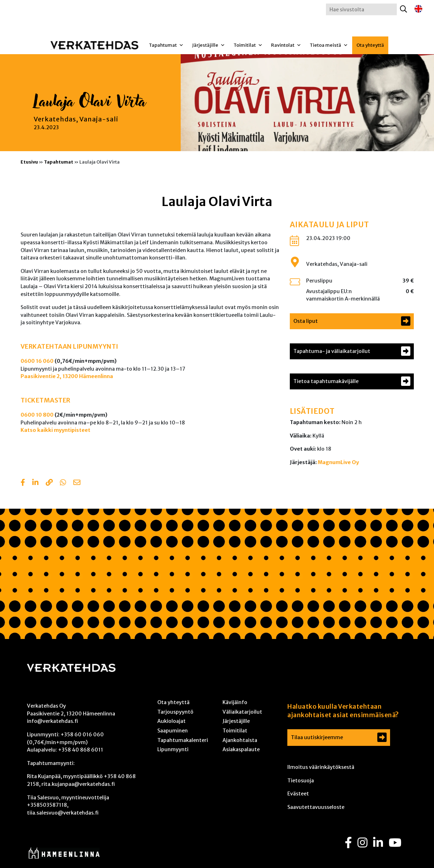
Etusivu (29, 162)
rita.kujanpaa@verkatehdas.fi (78, 784)
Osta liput (306, 321)
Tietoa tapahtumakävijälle (326, 381)
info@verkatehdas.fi (52, 721)
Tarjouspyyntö (175, 712)
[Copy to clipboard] (49, 483)
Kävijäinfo (235, 702)
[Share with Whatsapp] (63, 483)
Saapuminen (173, 731)
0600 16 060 (37, 361)
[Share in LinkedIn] (35, 483)
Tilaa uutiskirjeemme (317, 737)
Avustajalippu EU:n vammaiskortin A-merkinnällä (343, 295)
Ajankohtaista (240, 740)
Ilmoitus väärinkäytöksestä (321, 767)
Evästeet (298, 794)
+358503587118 (47, 805)
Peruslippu (319, 281)
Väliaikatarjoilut (242, 712)
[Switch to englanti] (418, 9)
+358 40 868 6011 (81, 750)
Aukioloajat (171, 721)
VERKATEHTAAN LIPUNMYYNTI (69, 347)
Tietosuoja (301, 781)
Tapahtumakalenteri (183, 740)
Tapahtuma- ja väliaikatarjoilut (332, 351)
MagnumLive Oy (338, 462)
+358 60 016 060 (82, 735)
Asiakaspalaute (241, 749)
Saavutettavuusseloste (316, 807)
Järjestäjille (208, 45)
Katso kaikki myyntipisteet (55, 430)
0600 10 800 (37, 415)
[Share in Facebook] (23, 483)
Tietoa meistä (329, 45)
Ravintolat (286, 45)
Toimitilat (248, 45)
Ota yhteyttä (370, 45)
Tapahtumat (166, 45)
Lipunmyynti (173, 749)
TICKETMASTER (46, 400)
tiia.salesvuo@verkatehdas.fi (63, 813)
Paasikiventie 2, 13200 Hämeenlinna (67, 376)
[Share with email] (77, 483)
